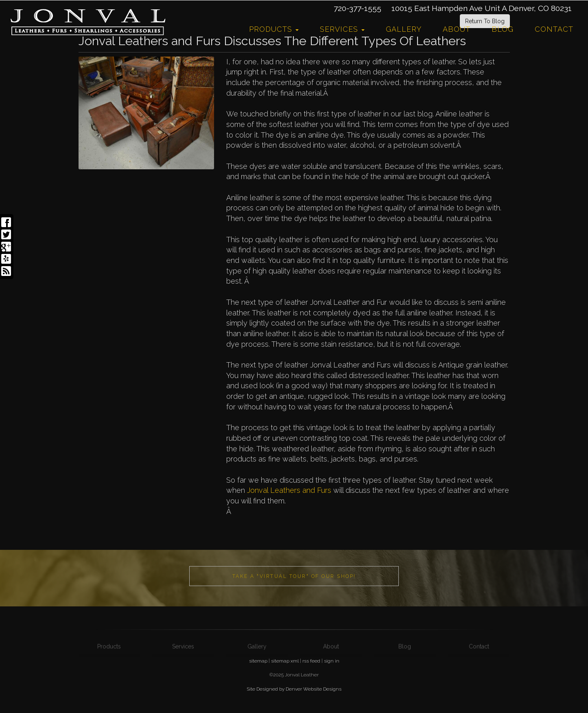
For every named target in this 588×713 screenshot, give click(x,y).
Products (274, 29)
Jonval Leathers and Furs (290, 490)
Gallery (404, 29)
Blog (503, 29)
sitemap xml (285, 661)
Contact (554, 29)
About (457, 29)
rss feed (311, 661)
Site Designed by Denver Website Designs (294, 689)
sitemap (258, 661)
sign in (332, 661)
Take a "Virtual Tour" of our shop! (294, 589)
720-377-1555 (357, 8)
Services (342, 29)
